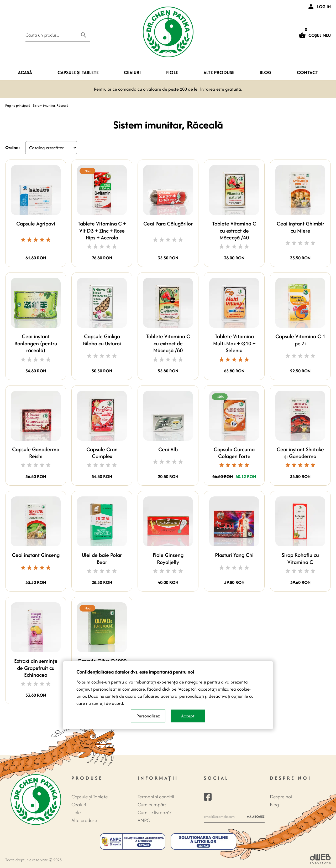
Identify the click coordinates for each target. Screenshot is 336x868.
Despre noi (281, 797)
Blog (266, 72)
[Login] (319, 6)
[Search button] (84, 35)
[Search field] (51, 35)
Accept (188, 716)
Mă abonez (256, 817)
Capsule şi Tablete (78, 72)
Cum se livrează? (154, 812)
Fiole (172, 72)
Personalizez (148, 716)
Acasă (25, 72)
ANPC (144, 820)
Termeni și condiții (156, 797)
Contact (308, 72)
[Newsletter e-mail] (224, 817)
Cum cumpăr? (152, 805)
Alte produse (219, 72)
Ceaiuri (132, 72)
